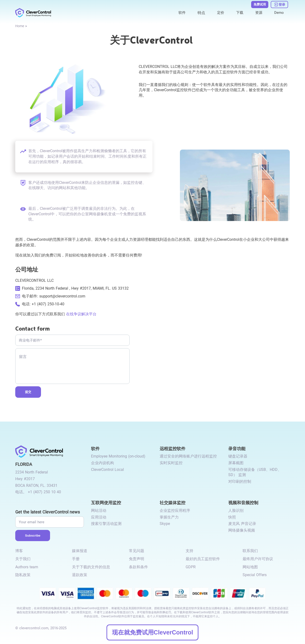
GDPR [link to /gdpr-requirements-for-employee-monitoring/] (191, 567)
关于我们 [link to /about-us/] (23, 559)
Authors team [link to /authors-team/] (27, 567)
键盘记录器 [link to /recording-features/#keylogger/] (238, 456)
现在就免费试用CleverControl (152, 632)
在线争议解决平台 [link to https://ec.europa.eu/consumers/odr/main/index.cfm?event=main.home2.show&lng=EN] (81, 314)
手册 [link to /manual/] (76, 559)
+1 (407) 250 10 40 (44, 492)
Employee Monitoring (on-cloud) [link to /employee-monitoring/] (118, 456)
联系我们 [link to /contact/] (250, 551)
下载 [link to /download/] (239, 12)
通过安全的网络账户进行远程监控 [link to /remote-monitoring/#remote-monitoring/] (188, 456)
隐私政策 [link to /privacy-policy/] (23, 575)
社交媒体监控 (173, 502)
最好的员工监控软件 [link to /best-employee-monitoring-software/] (203, 559)
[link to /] (33, 13)
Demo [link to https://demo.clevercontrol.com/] (279, 12)
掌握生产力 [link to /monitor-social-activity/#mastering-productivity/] (169, 517)
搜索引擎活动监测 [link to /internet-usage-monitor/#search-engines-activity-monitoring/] (106, 524)
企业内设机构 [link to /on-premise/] (102, 463)
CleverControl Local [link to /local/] (107, 470)
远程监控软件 (173, 448)
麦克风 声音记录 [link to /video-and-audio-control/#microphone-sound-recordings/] (242, 524)
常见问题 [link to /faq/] (137, 551)
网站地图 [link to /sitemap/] (250, 567)
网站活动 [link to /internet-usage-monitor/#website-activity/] (99, 511)
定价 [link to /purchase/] (219, 12)
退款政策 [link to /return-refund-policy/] (80, 575)
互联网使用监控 (106, 502)
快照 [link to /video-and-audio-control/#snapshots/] (232, 517)
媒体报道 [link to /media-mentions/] (80, 551)
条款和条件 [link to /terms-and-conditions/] (138, 567)
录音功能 (237, 448)
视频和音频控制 (243, 502)
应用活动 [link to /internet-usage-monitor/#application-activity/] (99, 517)
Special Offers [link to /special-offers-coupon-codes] (255, 575)
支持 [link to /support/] (189, 551)
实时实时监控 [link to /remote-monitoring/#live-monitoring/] (171, 463)
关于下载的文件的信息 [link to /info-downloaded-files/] (91, 567)
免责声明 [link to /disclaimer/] (137, 559)
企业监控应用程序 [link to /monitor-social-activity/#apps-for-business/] (175, 511)
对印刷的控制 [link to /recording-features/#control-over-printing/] (240, 481)
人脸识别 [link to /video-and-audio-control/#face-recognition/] (236, 511)
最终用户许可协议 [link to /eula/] (258, 559)
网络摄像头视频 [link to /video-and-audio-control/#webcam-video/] (242, 530)
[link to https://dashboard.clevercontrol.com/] (280, 4)
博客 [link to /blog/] (19, 551)
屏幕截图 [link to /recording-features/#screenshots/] (236, 463)
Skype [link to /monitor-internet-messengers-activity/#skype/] (165, 524)
